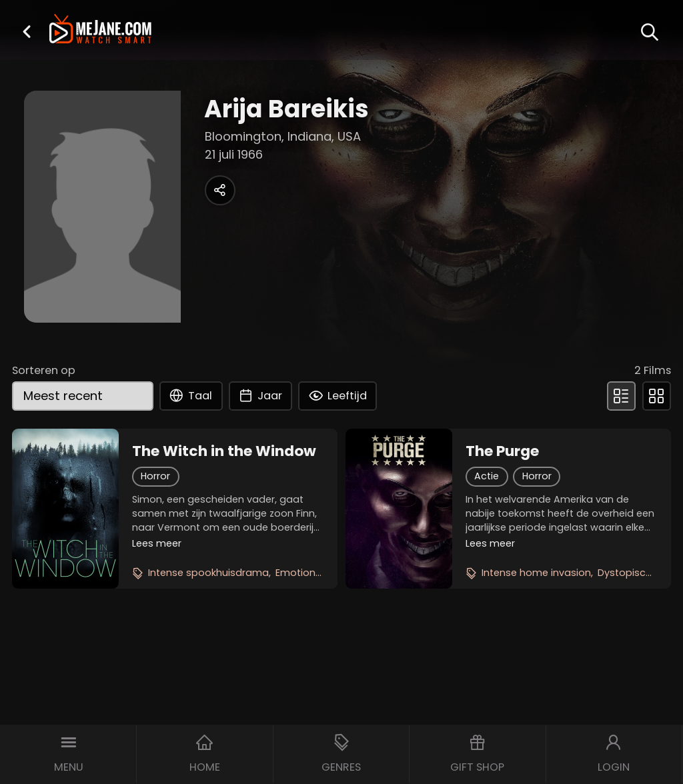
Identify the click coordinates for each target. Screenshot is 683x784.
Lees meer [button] (157, 543)
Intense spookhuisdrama (208, 573)
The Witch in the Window (224, 451)
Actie (487, 476)
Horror (155, 476)
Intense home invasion (536, 573)
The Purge (502, 451)
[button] (27, 31)
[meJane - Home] (100, 30)
